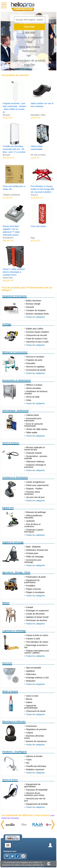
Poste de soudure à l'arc (37, 339)
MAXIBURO (8, 238)
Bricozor (7, 115)
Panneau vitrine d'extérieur (32, 493)
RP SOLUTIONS (38, 155)
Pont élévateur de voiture (37, 642)
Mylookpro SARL (38, 115)
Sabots (29, 702)
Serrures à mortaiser (35, 357)
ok (49, 864)
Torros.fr (34, 195)
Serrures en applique (35, 367)
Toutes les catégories (35, 317)
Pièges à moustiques (35, 592)
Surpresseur (32, 726)
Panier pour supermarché (37, 485)
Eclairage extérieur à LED (37, 678)
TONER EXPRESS (11, 195)
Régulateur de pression (36, 729)
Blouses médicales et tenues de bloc (35, 449)
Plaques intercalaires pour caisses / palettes (37, 652)
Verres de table (33, 397)
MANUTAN (8, 278)
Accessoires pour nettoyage (33, 561)
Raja (33, 238)
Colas (29, 400)
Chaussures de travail (36, 711)
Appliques (31, 671)
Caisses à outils (33, 639)
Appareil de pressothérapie (31, 707)
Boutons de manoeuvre (36, 741)
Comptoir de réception (36, 310)
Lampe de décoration (35, 614)
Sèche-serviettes (34, 388)
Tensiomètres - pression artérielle (36, 457)
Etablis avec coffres (35, 329)
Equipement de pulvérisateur (32, 581)
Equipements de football (37, 804)
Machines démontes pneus (34, 737)
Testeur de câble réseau (37, 429)
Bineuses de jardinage (36, 512)
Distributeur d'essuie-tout (37, 550)
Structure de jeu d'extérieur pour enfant (34, 794)
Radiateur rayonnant (35, 769)
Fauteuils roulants (34, 453)
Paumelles (31, 363)
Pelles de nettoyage (35, 557)
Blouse (29, 699)
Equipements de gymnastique (32, 785)
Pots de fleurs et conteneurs (32, 525)
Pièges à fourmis (34, 589)
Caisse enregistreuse (35, 482)
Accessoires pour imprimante (33, 419)
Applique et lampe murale (37, 617)
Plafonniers (31, 674)
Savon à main (32, 696)
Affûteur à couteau (34, 385)
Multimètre (31, 681)
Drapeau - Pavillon (34, 489)
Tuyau (29, 760)
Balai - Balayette (33, 547)
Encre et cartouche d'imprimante (34, 425)
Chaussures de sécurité (37, 335)
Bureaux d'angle (33, 304)
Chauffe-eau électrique (36, 766)
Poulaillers (31, 586)
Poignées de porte (34, 360)
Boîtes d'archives (34, 301)
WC (28, 763)
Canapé (30, 607)
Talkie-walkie (32, 432)
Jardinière (31, 521)
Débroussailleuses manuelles (33, 517)
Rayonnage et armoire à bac (36, 646)
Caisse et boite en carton (37, 635)
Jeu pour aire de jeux (35, 497)
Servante (30, 307)
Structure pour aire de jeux (35, 800)
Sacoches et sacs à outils (37, 342)
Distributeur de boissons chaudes (36, 392)
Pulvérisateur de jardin (36, 577)
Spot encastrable (34, 668)
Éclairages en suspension (37, 611)
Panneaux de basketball (37, 790)
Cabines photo (33, 415)
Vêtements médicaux (35, 462)
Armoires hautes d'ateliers (38, 332)
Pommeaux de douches (37, 620)
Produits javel (32, 553)
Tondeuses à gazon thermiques (34, 531)
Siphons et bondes (34, 756)
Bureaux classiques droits (37, 314)
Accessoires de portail (36, 370)
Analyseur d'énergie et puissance (35, 466)
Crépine (30, 733)
